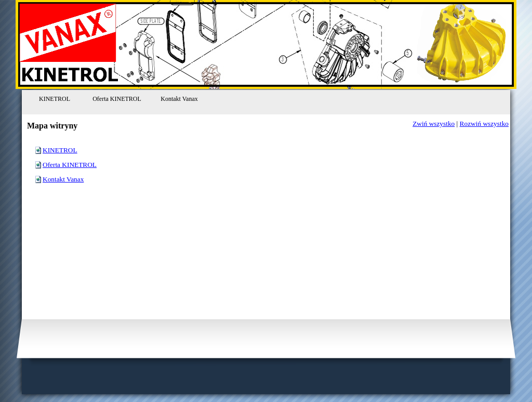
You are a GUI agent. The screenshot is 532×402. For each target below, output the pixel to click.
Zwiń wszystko (434, 124)
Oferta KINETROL (70, 165)
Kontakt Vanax (63, 179)
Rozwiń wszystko (484, 124)
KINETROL (60, 150)
